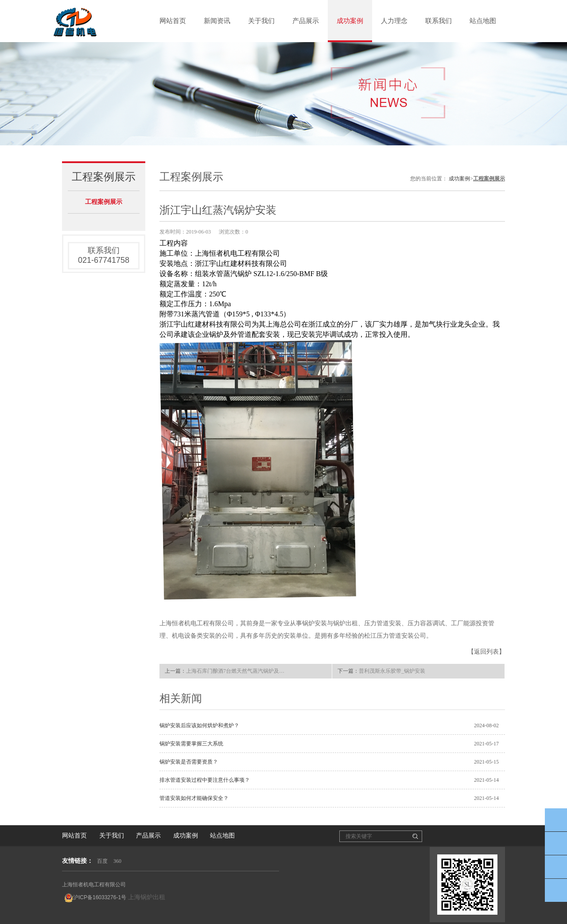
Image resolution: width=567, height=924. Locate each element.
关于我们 (261, 21)
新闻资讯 (217, 21)
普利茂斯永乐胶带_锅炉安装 (392, 671)
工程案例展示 (104, 202)
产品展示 (306, 21)
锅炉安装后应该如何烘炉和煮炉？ (199, 725)
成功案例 (350, 21)
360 (117, 861)
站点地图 (483, 21)
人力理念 (394, 21)
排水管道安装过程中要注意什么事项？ (205, 780)
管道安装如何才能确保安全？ (194, 798)
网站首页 (173, 21)
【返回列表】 (486, 652)
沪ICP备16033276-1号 (95, 898)
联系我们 (439, 21)
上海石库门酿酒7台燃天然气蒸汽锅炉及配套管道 (238, 671)
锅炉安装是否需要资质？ (189, 762)
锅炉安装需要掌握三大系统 (191, 744)
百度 (102, 861)
